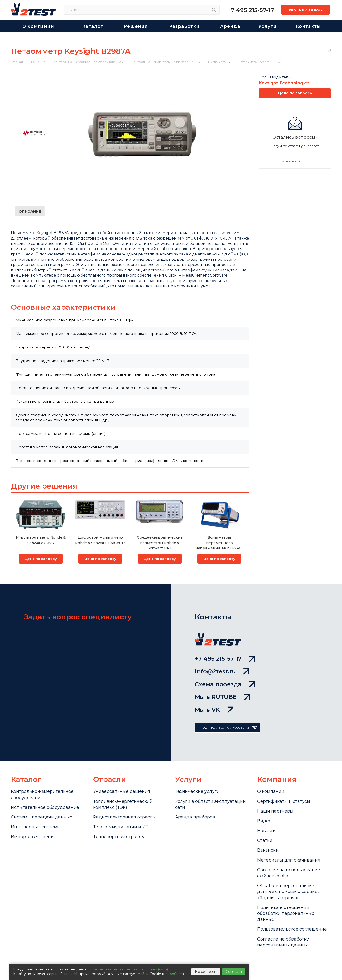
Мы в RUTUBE (222, 697)
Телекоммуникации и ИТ (121, 827)
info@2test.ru (222, 671)
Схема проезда (225, 684)
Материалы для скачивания (289, 860)
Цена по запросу (41, 559)
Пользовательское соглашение (292, 929)
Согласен (234, 972)
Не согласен (206, 972)
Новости (266, 831)
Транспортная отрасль (119, 837)
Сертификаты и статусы (284, 801)
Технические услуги (197, 791)
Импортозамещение (34, 837)
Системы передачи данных (41, 817)
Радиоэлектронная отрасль (124, 817)
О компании (271, 791)
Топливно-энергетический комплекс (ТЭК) (123, 804)
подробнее (173, 974)
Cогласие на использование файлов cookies (289, 873)
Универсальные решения (122, 791)
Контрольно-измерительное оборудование (42, 794)
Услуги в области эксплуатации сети (210, 804)
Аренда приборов (195, 817)
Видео (264, 821)
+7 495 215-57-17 (251, 10)
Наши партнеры (275, 811)
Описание (30, 211)
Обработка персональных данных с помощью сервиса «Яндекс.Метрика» (289, 892)
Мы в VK (214, 710)
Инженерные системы (36, 827)
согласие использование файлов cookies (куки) (128, 969)
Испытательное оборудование (45, 807)
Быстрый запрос (306, 9)
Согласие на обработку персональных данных (283, 942)
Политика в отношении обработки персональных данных (286, 913)
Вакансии (268, 850)
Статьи (265, 840)
